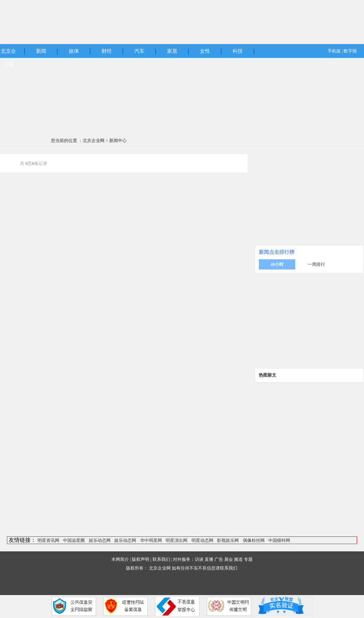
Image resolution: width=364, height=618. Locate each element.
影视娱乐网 (228, 540)
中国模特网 (279, 540)
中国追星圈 (74, 540)
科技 (238, 51)
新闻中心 (118, 141)
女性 (205, 51)
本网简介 (120, 559)
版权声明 (141, 559)
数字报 (350, 51)
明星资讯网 (48, 540)
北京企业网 (94, 141)
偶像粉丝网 (254, 540)
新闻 (41, 51)
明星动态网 (202, 540)
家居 (172, 51)
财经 (107, 51)
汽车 (139, 51)
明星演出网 (177, 540)
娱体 (74, 51)
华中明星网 (151, 540)
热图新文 (268, 375)
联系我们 (161, 559)
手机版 (334, 51)
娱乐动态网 (100, 540)
